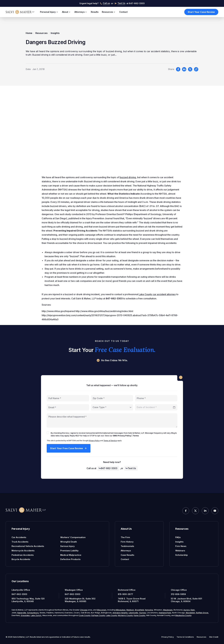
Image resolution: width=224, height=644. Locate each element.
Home (29, 33)
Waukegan (168, 610)
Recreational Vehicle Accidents (28, 546)
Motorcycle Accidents (23, 551)
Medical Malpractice (71, 555)
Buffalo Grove (202, 613)
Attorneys (81, 12)
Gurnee (142, 613)
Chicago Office (179, 590)
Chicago (84, 610)
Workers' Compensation (73, 537)
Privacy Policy (94, 441)
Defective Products (70, 559)
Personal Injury (49, 12)
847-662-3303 (108, 468)
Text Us (131, 468)
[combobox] (112, 407)
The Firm (125, 537)
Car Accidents (19, 537)
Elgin (193, 610)
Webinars (180, 551)
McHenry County (125, 615)
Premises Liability (69, 551)
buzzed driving (128, 179)
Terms (136, 436)
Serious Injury (67, 546)
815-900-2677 (125, 594)
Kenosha (149, 610)
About (66, 12)
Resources (109, 12)
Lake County (111, 615)
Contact (123, 12)
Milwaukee (121, 610)
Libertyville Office (21, 590)
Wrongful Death (69, 542)
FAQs (178, 537)
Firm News (181, 546)
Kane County (139, 615)
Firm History (127, 542)
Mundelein (190, 613)
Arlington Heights (120, 613)
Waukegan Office (74, 590)
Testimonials (127, 546)
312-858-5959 (178, 594)
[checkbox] (48, 433)
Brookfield (139, 610)
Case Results (127, 555)
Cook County (85, 615)
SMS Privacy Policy (122, 436)
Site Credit (214, 637)
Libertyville (133, 613)
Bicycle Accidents (21, 559)
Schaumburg (33, 613)
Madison (130, 610)
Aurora (186, 610)
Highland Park (165, 613)
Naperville (22, 613)
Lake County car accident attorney (157, 296)
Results (95, 12)
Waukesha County (183, 615)
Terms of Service (110, 441)
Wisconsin (102, 610)
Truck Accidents (20, 542)
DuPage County (98, 615)
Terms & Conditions (185, 637)
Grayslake (25, 615)
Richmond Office (127, 590)
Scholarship (181, 555)
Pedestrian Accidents (23, 555)
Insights (55, 33)
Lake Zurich (36, 615)
